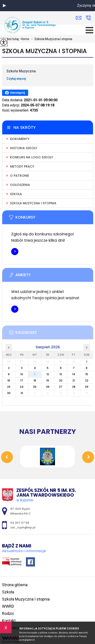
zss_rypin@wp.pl (79, 18)
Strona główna (15, 585)
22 (87, 380)
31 (22, 393)
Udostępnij (15, 93)
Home (25, 39)
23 (9, 387)
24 (22, 387)
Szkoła (8, 592)
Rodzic (8, 613)
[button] (4, 6)
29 (87, 387)
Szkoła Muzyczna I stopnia (51, 39)
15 (87, 374)
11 (35, 374)
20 (61, 380)
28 (74, 387)
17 (22, 380)
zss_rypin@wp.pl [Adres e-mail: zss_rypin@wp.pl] (23, 527)
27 (61, 387)
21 (74, 380)
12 (48, 374)
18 (35, 380)
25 (35, 387)
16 (9, 380)
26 (48, 387)
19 (48, 380)
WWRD (8, 606)
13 (61, 374)
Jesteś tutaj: (11, 39)
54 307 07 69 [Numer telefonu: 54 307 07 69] (20, 523)
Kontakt (9, 621)
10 (22, 374)
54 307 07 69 (88, 18)
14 (74, 374)
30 (9, 393)
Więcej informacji (15, 252)
